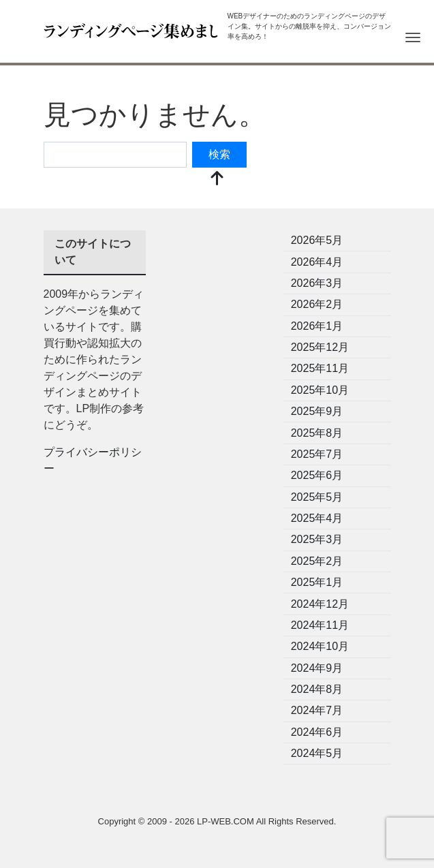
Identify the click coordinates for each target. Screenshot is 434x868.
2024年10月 (320, 646)
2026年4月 (317, 262)
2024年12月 (320, 604)
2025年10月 (320, 390)
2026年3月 (317, 283)
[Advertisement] (217, 435)
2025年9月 (317, 411)
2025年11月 (320, 368)
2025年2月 (317, 561)
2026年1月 (317, 326)
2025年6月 (317, 475)
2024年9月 (317, 668)
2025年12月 (320, 347)
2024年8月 (317, 689)
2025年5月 (317, 497)
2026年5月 (317, 240)
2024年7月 (317, 710)
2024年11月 (320, 625)
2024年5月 (317, 753)
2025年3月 (317, 539)
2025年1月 (317, 582)
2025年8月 (317, 433)
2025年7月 (317, 454)
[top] (217, 180)
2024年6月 (317, 732)
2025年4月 (317, 518)
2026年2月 (317, 304)
